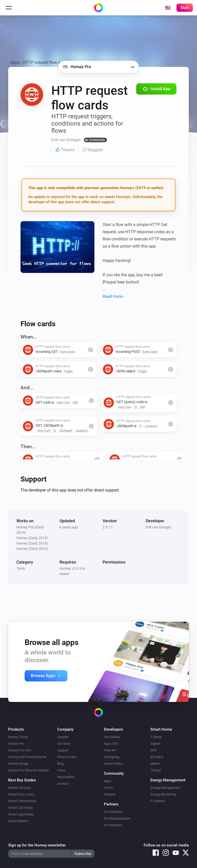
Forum (109, 788)
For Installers (113, 812)
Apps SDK (111, 744)
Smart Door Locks (21, 794)
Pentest (110, 794)
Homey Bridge (18, 764)
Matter (155, 764)
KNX (154, 750)
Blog (60, 764)
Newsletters (66, 777)
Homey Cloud (18, 737)
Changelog (112, 757)
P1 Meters (158, 801)
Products (16, 729)
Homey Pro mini (20, 750)
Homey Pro (16, 744)
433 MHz (157, 757)
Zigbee (155, 744)
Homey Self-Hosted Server (27, 757)
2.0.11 (108, 527)
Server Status (114, 764)
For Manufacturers (117, 818)
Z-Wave (156, 737)
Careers (63, 737)
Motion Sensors (20, 788)
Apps (15, 62)
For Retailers (113, 825)
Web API (110, 750)
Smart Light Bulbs (21, 814)
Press (61, 770)
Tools (21, 568)
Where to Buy (67, 757)
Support (63, 750)
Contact (63, 784)
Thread (155, 770)
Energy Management (165, 788)
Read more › (114, 296)
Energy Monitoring (163, 794)
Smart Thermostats (22, 801)
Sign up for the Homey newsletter (37, 845)
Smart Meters (18, 821)
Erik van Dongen (159, 527)
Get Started (112, 737)
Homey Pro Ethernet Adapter (29, 770)
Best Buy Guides (22, 780)
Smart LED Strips (21, 808)
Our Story (64, 744)
